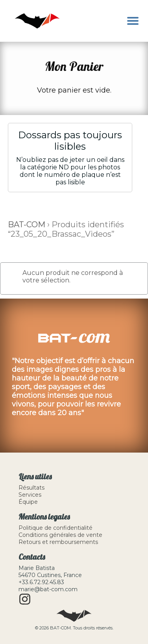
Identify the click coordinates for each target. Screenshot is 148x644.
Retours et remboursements (58, 542)
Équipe (28, 502)
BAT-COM (27, 225)
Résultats (31, 488)
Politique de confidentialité (55, 528)
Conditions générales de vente (60, 535)
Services (30, 495)
